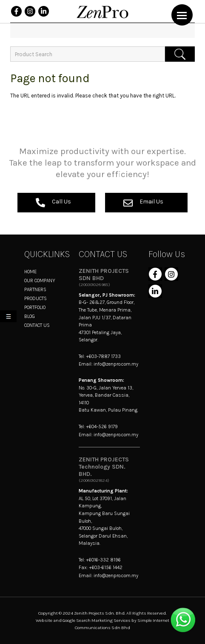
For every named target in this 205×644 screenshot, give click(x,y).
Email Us (143, 203)
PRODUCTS (36, 298)
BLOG (30, 316)
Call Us (53, 203)
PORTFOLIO (35, 307)
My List (10, 318)
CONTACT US (37, 325)
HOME (30, 272)
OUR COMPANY (40, 280)
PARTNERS (35, 289)
